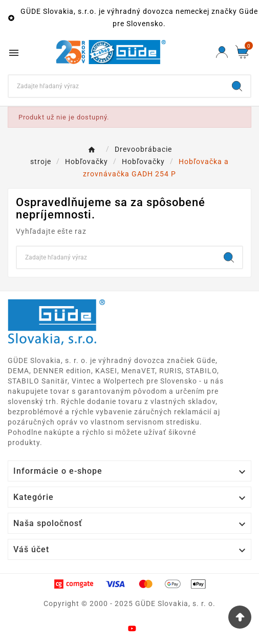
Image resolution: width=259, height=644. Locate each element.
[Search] (116, 86)
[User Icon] (222, 52)
